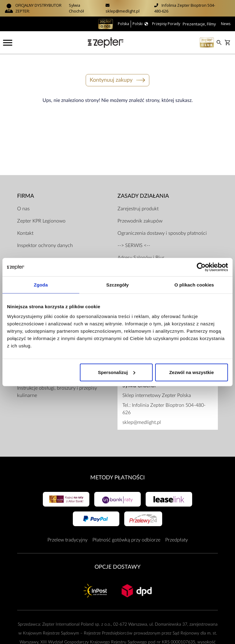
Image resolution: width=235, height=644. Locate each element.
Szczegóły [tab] (117, 285)
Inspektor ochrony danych (45, 241)
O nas (23, 204)
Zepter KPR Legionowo (41, 216)
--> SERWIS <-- (134, 241)
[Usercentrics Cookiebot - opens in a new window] (201, 267)
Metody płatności (117, 473)
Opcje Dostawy (117, 562)
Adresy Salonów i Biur (141, 253)
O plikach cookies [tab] (194, 285)
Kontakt (25, 228)
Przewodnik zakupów (140, 216)
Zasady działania (143, 191)
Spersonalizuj (117, 372)
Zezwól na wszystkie (192, 372)
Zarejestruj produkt (138, 204)
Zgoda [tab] (41, 285)
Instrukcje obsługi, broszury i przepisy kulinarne (57, 387)
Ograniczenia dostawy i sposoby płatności (162, 228)
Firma (26, 191)
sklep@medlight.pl (123, 11)
